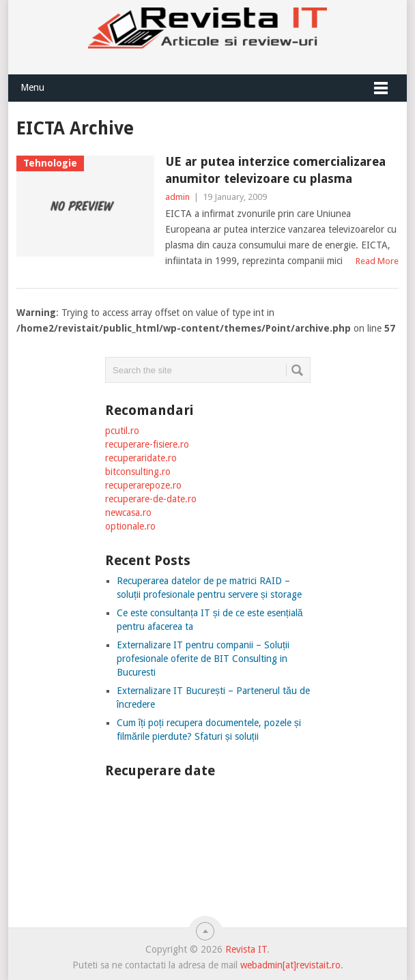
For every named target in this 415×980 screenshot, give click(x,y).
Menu (32, 87)
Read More (377, 261)
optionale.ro (130, 526)
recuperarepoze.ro (143, 485)
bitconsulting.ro (138, 472)
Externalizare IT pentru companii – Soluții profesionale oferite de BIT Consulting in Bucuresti (203, 659)
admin (177, 197)
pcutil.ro (122, 431)
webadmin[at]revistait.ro (289, 965)
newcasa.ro (128, 513)
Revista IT (246, 949)
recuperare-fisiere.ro (147, 444)
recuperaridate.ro (141, 458)
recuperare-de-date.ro (151, 499)
